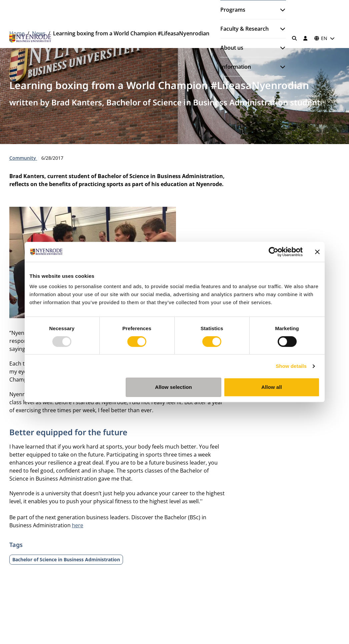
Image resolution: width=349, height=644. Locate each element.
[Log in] (306, 38)
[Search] (294, 38)
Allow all (272, 387)
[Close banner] (317, 252)
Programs (233, 10)
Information (236, 67)
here (78, 525)
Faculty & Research (244, 29)
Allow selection (173, 387)
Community (23, 158)
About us (232, 48)
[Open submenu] (280, 10)
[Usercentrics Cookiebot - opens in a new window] (273, 252)
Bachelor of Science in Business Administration (66, 559)
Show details (291, 366)
